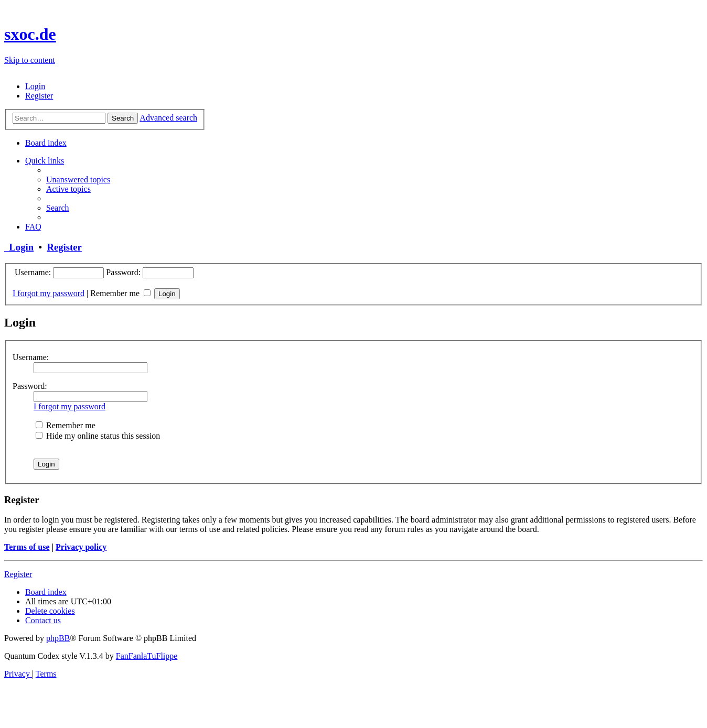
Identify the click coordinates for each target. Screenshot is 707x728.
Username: (31, 357)
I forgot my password (49, 293)
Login (19, 247)
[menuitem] (35, 86)
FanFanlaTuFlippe (147, 656)
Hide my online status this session (98, 436)
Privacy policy (81, 547)
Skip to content (30, 60)
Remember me (120, 293)
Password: (30, 386)
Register (64, 247)
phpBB (58, 638)
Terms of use (27, 547)
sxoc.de (30, 34)
